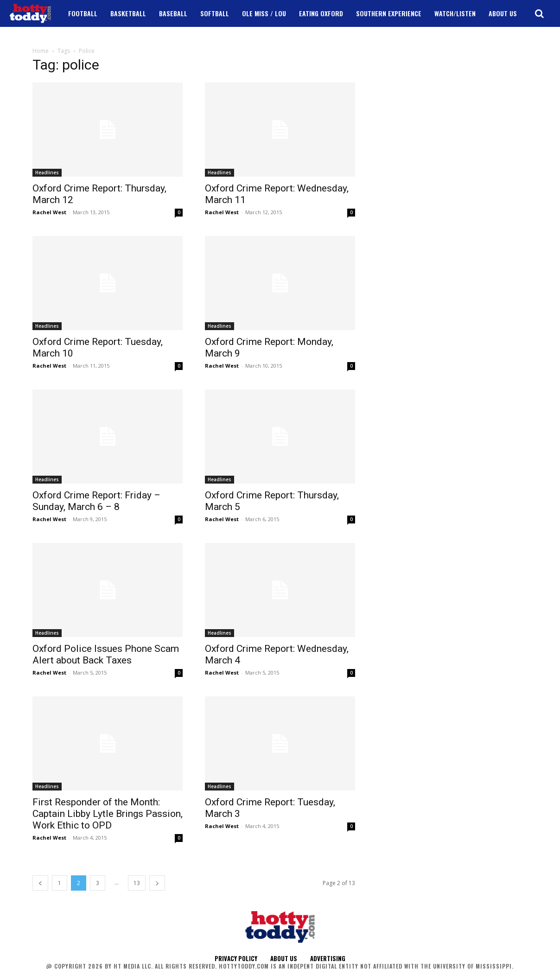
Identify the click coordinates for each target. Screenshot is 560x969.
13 (137, 883)
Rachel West (49, 212)
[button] (539, 13)
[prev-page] (40, 883)
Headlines (47, 172)
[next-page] (157, 883)
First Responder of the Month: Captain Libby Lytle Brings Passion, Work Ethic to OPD (108, 814)
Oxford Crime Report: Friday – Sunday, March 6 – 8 (96, 501)
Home (41, 51)
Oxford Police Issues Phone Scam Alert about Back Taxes (106, 654)
